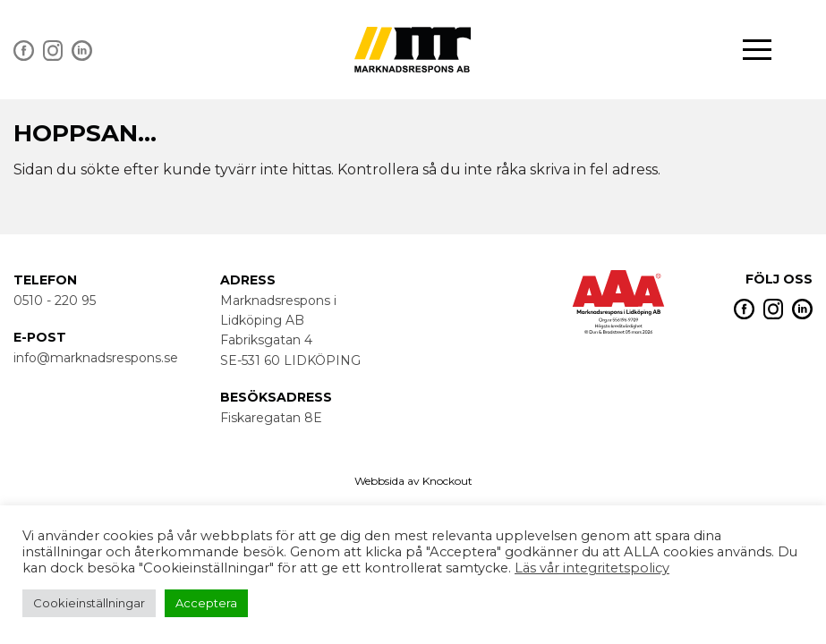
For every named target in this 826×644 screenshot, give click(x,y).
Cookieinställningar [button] (89, 603)
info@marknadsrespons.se (96, 358)
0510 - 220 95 (55, 301)
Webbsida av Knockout (413, 481)
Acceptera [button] (206, 603)
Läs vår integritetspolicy (592, 568)
